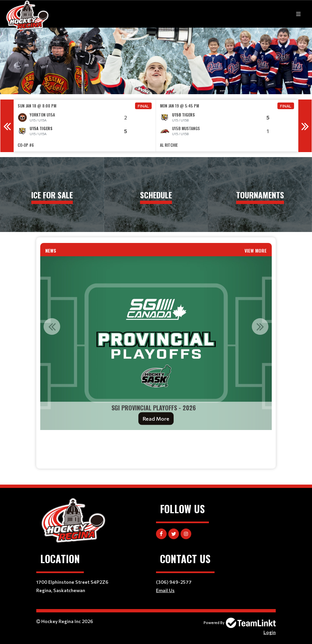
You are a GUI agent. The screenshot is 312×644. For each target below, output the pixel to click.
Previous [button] (7, 126)
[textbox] (156, 444)
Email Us (165, 590)
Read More (156, 419)
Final (143, 106)
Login (270, 632)
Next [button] (305, 126)
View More (256, 250)
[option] (85, 126)
